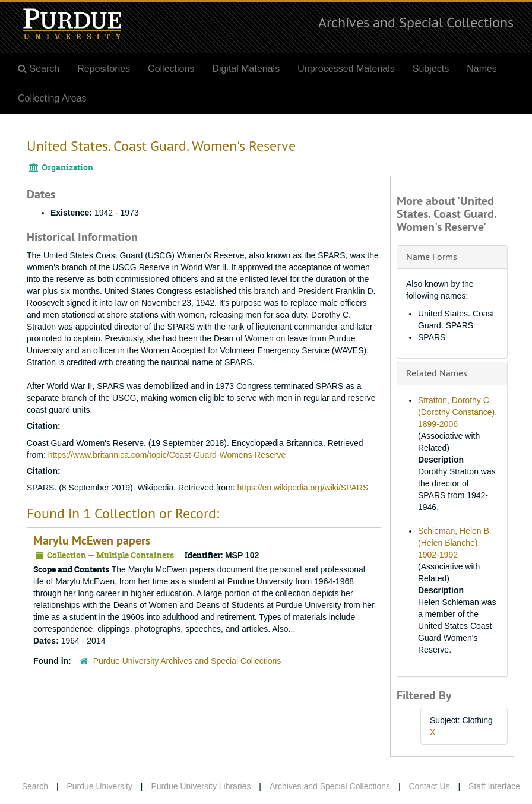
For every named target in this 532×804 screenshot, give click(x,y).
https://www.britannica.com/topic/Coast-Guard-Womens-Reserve (167, 455)
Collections (171, 69)
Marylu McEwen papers (92, 540)
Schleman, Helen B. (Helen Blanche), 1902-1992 (455, 543)
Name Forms (432, 257)
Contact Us (429, 786)
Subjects (431, 69)
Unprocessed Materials (346, 69)
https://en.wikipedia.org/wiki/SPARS (303, 488)
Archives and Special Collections (416, 22)
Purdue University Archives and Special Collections (187, 661)
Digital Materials (246, 69)
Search (35, 786)
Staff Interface (494, 786)
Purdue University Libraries (201, 786)
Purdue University (99, 786)
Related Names (437, 373)
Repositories (104, 69)
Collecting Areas (52, 98)
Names (482, 69)
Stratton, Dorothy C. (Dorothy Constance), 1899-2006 (457, 412)
